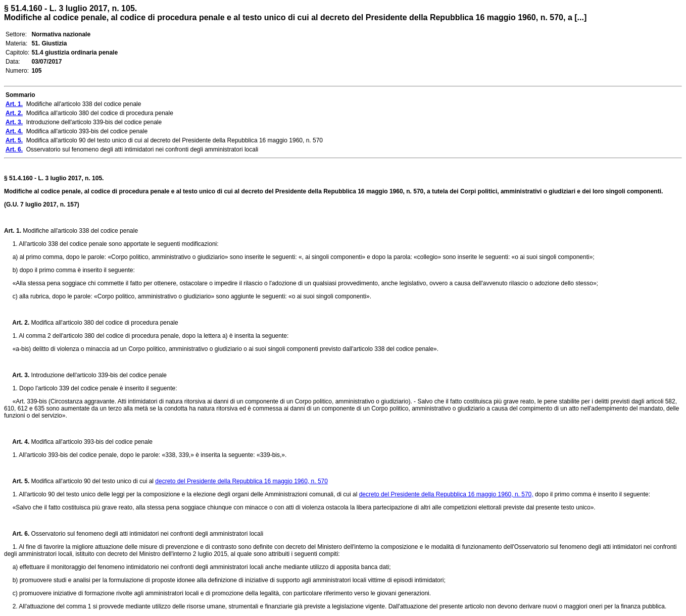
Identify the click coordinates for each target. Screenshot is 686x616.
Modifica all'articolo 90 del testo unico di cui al (92, 481)
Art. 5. (17, 481)
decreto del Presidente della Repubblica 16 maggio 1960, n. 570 (241, 481)
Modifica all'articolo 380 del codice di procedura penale (104, 323)
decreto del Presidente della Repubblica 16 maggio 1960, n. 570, (446, 494)
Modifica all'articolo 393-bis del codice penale (91, 442)
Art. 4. (17, 442)
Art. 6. (17, 534)
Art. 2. (17, 323)
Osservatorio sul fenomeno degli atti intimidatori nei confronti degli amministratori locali (146, 534)
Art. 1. (13, 231)
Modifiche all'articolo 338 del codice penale (80, 231)
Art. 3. (17, 375)
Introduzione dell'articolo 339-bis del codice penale (98, 375)
